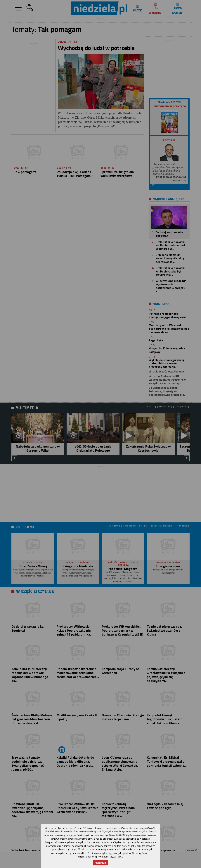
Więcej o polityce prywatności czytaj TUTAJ (100, 857)
